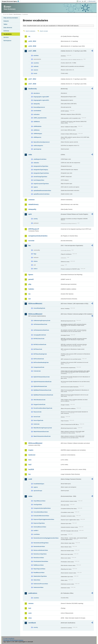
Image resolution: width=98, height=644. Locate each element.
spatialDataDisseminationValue (42, 191)
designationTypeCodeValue (41, 173)
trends (35, 73)
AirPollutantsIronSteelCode (41, 330)
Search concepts (44, 31)
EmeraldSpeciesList (39, 107)
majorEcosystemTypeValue (41, 184)
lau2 (30, 465)
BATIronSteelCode (39, 359)
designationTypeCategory (41, 170)
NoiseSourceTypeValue (40, 554)
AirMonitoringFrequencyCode (42, 321)
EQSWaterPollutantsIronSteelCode (43, 395)
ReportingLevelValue (39, 569)
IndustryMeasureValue (40, 527)
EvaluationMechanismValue (41, 516)
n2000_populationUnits (40, 118)
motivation (36, 114)
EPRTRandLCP (34, 229)
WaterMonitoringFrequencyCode (43, 428)
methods (36, 66)
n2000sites (36, 130)
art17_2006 (32, 51)
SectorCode (37, 417)
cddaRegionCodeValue (40, 159)
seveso (31, 603)
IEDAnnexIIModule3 (35, 314)
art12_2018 (32, 46)
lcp (29, 474)
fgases (31, 275)
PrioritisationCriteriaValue (41, 561)
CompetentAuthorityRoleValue (42, 508)
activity (36, 219)
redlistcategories (38, 146)
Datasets (6, 21)
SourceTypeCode (38, 420)
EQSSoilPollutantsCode (40, 386)
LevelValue (37, 534)
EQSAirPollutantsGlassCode (42, 377)
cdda (30, 155)
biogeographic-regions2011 (41, 100)
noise (30, 496)
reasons (36, 70)
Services (6, 37)
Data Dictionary (17, 14)
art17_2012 (32, 79)
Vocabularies (8, 34)
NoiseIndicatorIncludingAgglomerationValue (46, 538)
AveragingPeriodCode (40, 335)
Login (80, 1)
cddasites (36, 163)
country (36, 627)
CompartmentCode (39, 367)
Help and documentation (11, 18)
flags (35, 254)
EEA (11, 1)
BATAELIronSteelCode (40, 344)
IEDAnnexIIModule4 (35, 443)
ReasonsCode (37, 412)
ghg (30, 284)
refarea (35, 261)
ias (29, 294)
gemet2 (31, 279)
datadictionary (33, 204)
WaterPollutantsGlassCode (41, 432)
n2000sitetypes (38, 134)
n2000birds (37, 122)
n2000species (37, 137)
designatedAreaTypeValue (41, 166)
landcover (32, 455)
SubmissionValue (38, 587)
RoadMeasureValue (39, 573)
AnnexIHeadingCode (39, 308)
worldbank (32, 623)
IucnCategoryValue (39, 180)
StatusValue (37, 580)
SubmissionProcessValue (41, 584)
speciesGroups (38, 491)
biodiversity (33, 89)
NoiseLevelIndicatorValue (41, 550)
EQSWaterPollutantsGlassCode (42, 390)
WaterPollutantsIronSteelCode (42, 436)
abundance (37, 93)
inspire (31, 450)
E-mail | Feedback (9, 639)
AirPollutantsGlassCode (40, 324)
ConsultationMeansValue (40, 512)
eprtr (30, 214)
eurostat (31, 241)
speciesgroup (37, 149)
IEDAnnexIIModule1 (35, 304)
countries (36, 63)
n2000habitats (37, 126)
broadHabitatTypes (39, 484)
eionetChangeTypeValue (40, 177)
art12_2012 (32, 41)
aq (29, 36)
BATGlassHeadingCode (40, 354)
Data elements (8, 28)
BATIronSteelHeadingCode (41, 362)
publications (33, 593)
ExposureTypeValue (39, 523)
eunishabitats (37, 111)
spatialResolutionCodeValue (41, 194)
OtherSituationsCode (39, 400)
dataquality (37, 104)
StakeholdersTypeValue (40, 576)
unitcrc (35, 269)
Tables (5, 24)
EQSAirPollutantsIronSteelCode (42, 382)
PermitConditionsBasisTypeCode (43, 408)
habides (31, 289)
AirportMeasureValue (39, 501)
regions (36, 187)
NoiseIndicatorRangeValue (41, 543)
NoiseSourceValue (39, 558)
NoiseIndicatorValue (39, 546)
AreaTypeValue (38, 505)
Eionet (11, 14)
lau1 (30, 460)
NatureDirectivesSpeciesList (41, 142)
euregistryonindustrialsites (38, 236)
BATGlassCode (38, 349)
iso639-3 (36, 531)
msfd (30, 479)
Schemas (6, 31)
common (31, 200)
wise (30, 618)
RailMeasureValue (39, 565)
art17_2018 (32, 84)
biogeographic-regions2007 (41, 97)
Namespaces (7, 41)
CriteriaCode (37, 371)
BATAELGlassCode (39, 339)
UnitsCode (36, 424)
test (30, 608)
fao (29, 246)
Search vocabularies (30, 31)
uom (30, 613)
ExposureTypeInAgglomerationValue (44, 519)
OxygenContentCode (39, 404)
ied (29, 299)
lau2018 (31, 469)
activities (36, 56)
